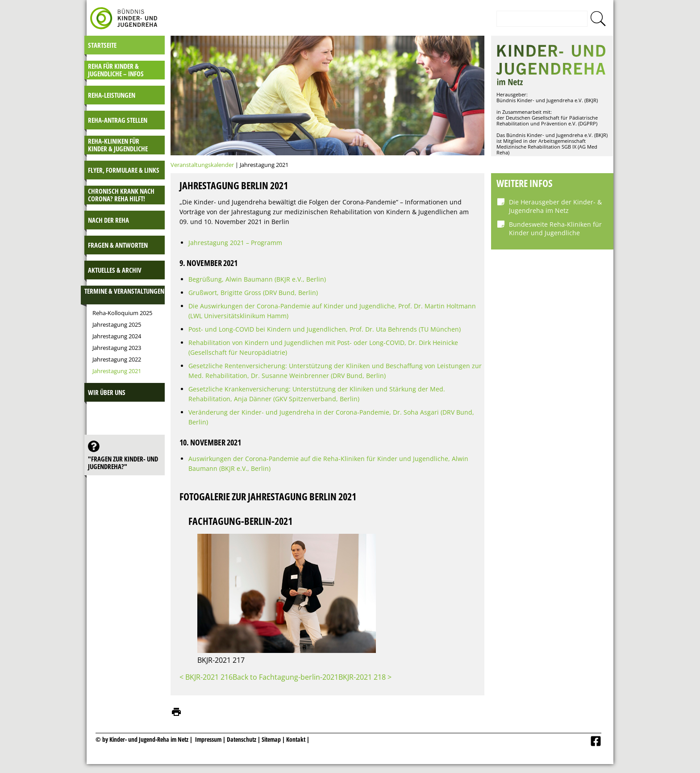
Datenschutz (242, 739)
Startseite (102, 45)
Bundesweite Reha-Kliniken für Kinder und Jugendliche (555, 229)
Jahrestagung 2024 (117, 336)
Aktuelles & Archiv (115, 270)
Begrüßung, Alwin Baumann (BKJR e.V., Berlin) (257, 279)
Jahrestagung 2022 (117, 359)
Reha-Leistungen (112, 95)
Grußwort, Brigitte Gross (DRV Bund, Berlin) (253, 293)
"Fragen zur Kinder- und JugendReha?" (123, 462)
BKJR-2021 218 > (365, 677)
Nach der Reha (108, 220)
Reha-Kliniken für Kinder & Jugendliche (118, 145)
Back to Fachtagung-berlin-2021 (285, 677)
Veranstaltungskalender (202, 165)
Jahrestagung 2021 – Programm (235, 243)
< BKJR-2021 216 (206, 677)
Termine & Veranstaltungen (124, 291)
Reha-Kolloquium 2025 (122, 313)
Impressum (208, 739)
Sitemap (271, 739)
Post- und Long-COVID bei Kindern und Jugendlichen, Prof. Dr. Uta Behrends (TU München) (325, 329)
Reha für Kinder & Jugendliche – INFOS (116, 70)
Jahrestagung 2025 (117, 324)
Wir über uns (107, 392)
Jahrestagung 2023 (117, 348)
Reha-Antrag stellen (118, 120)
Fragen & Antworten (118, 245)
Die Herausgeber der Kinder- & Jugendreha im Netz (555, 206)
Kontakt (296, 739)
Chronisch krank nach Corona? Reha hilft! (121, 195)
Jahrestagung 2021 (117, 371)
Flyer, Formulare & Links (124, 170)
